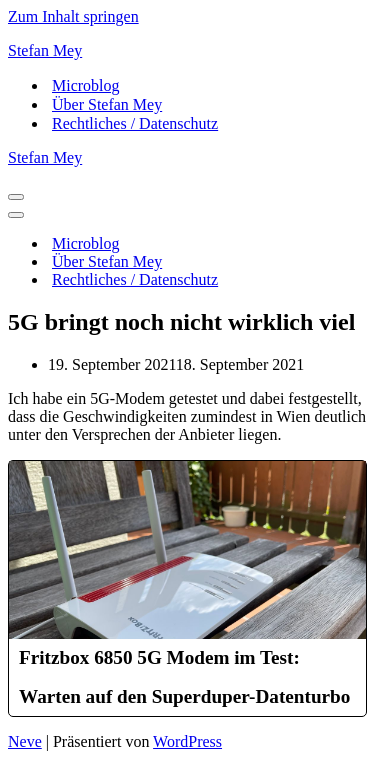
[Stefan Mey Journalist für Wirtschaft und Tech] (187, 51)
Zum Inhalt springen (73, 16)
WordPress (187, 741)
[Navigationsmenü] (16, 197)
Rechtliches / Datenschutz (135, 123)
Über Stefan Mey (107, 104)
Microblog (86, 85)
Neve (25, 741)
